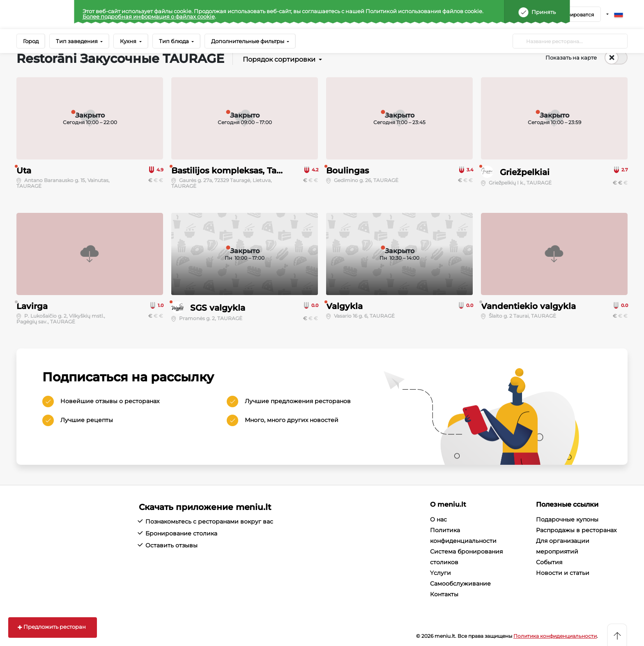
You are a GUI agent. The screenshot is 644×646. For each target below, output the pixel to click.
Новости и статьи (563, 573)
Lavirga (32, 306)
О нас (438, 519)
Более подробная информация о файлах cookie (149, 16)
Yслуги (440, 573)
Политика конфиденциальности (555, 636)
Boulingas (347, 171)
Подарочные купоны (567, 519)
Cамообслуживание (460, 584)
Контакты (444, 594)
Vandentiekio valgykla (528, 306)
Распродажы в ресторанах (576, 530)
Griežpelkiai (525, 172)
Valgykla (344, 306)
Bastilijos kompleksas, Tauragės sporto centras (269, 171)
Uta (24, 171)
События (549, 562)
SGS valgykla (218, 308)
